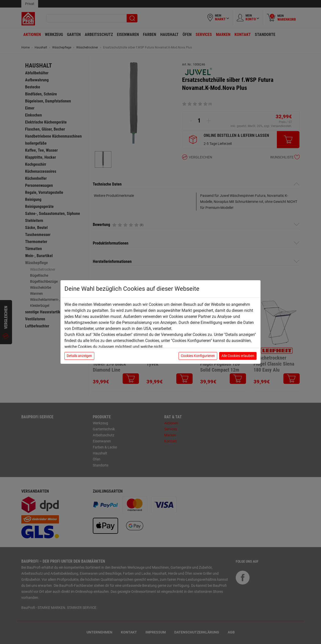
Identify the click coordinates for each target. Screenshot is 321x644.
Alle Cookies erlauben (238, 356)
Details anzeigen (79, 356)
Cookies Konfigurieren (198, 356)
